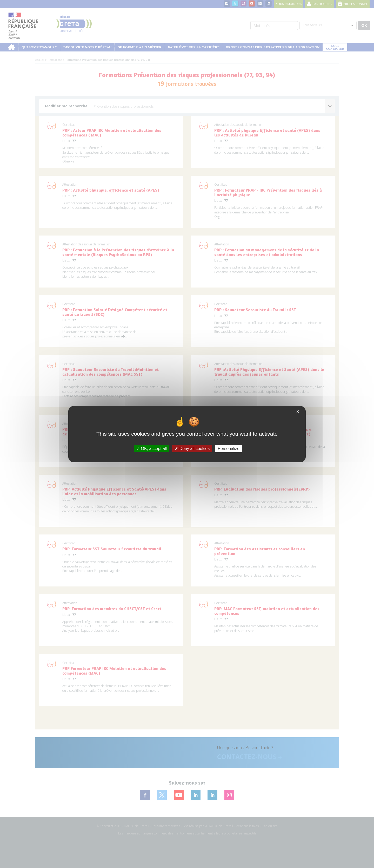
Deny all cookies (192, 448)
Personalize (229, 448)
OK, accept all (152, 448)
